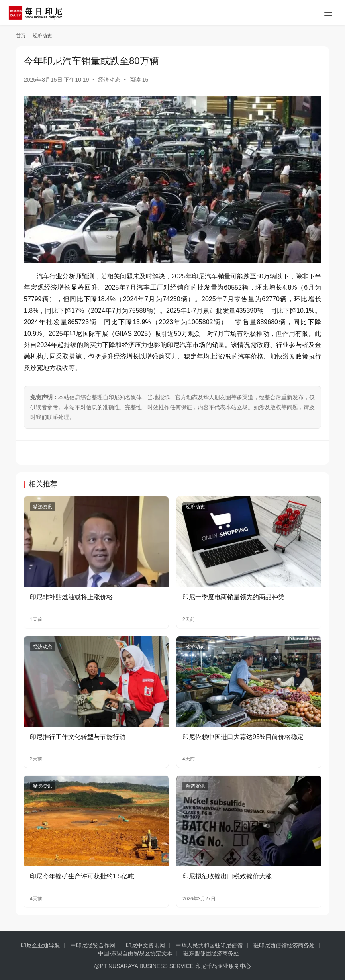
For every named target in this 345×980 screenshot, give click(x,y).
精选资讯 (43, 507)
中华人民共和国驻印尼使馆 (209, 945)
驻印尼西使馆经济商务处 (284, 945)
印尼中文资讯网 (145, 945)
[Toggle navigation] (328, 13)
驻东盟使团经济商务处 (211, 953)
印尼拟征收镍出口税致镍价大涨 (227, 876)
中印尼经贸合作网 (93, 945)
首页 (21, 36)
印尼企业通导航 (40, 945)
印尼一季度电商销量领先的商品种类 (233, 597)
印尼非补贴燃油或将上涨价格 (71, 597)
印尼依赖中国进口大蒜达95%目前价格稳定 (243, 737)
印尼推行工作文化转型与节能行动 (78, 737)
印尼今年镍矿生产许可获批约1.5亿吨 (82, 876)
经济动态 (109, 80)
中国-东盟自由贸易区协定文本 (135, 953)
